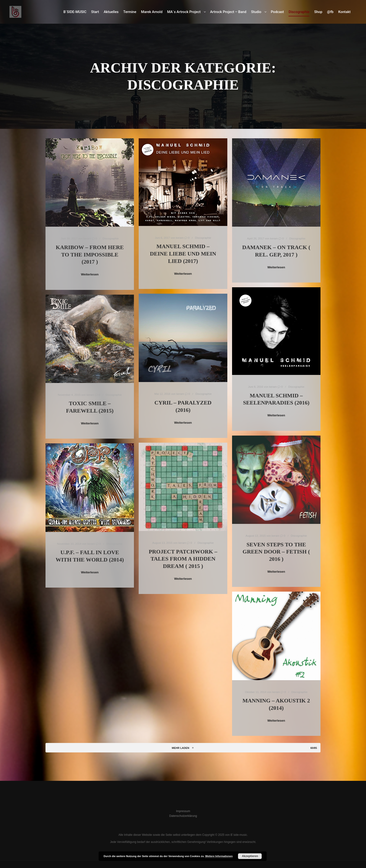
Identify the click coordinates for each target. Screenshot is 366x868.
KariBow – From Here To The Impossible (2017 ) (90, 254)
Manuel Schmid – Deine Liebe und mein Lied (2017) (183, 254)
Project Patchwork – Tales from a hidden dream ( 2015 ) (183, 559)
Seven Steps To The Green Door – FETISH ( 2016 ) (276, 552)
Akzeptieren (250, 856)
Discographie (111, 238)
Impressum (183, 811)
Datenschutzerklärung (183, 816)
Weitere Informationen (219, 856)
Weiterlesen (90, 274)
